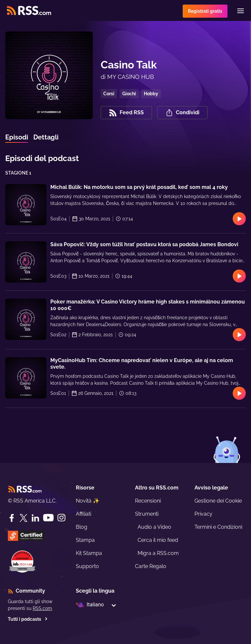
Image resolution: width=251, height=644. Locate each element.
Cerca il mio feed (158, 540)
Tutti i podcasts (28, 619)
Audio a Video (154, 527)
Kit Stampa (89, 553)
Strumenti (147, 514)
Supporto (87, 566)
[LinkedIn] (35, 518)
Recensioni (148, 501)
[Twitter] (24, 518)
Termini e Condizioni (218, 527)
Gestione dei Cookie (218, 501)
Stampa (85, 540)
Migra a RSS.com (158, 553)
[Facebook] (12, 518)
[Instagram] (61, 518)
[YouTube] (48, 518)
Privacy (203, 514)
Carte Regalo (151, 566)
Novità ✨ (88, 501)
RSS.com (42, 608)
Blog (82, 527)
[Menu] (241, 11)
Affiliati (84, 514)
